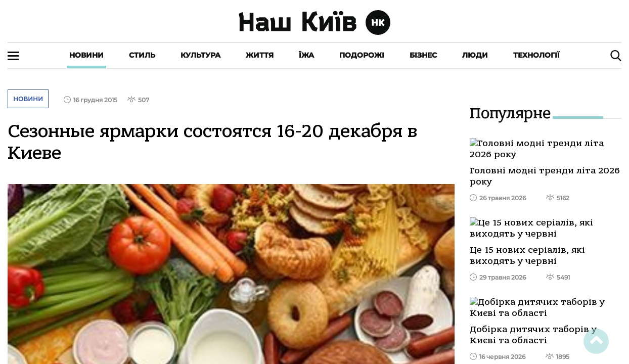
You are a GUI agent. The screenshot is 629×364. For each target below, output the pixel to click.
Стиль (142, 55)
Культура (200, 55)
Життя (260, 55)
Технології (536, 55)
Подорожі (362, 55)
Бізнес (423, 55)
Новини (86, 55)
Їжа (306, 55)
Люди (475, 55)
